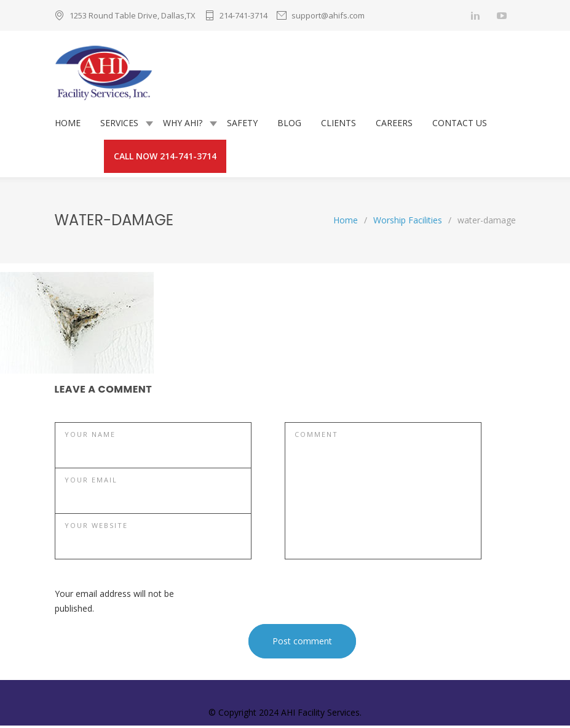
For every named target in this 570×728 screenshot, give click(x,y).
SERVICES (119, 123)
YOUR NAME (90, 434)
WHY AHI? (183, 123)
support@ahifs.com (328, 15)
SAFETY (242, 123)
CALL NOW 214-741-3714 (165, 156)
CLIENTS (338, 123)
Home (346, 220)
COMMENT (316, 434)
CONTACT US (460, 123)
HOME (68, 123)
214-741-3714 (243, 15)
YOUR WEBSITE (96, 525)
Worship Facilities (408, 220)
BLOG (289, 123)
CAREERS (394, 123)
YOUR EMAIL (91, 480)
